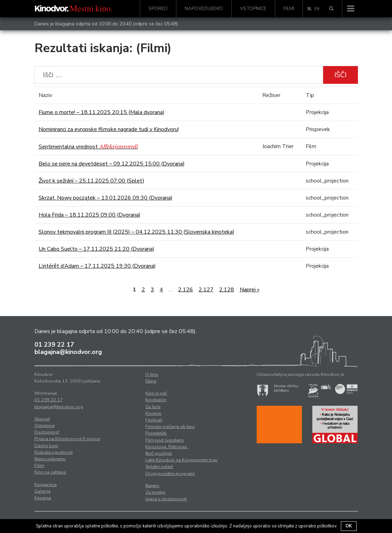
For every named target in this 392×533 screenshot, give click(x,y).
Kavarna (43, 498)
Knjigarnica (46, 485)
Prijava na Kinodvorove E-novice (67, 439)
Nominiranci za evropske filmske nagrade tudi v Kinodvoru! (109, 129)
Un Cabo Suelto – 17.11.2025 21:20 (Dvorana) (97, 249)
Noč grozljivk (159, 453)
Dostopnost (47, 432)
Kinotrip (153, 413)
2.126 (186, 290)
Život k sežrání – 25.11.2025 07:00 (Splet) (91, 181)
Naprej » (250, 290)
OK (349, 526)
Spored (158, 9)
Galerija (42, 491)
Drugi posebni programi (170, 474)
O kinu (152, 374)
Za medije (155, 492)
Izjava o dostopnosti (166, 499)
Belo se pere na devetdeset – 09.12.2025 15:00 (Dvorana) (112, 164)
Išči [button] (340, 75)
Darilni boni (46, 446)
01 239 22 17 (54, 345)
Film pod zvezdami (165, 440)
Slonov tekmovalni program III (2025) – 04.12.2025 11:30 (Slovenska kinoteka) (137, 232)
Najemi (152, 486)
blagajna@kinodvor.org (68, 352)
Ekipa (151, 381)
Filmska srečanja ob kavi (170, 427)
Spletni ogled (159, 467)
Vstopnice (253, 9)
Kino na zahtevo (50, 472)
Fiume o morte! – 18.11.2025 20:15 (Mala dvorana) (102, 112)
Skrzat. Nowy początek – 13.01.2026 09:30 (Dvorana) (106, 198)
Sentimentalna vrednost (88, 147)
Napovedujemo (204, 9)
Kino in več (156, 393)
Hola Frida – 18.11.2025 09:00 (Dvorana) (90, 215)
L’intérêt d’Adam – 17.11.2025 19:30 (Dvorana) (97, 266)
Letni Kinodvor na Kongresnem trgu (181, 460)
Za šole (153, 407)
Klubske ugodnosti (54, 452)
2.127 (206, 290)
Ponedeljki (156, 433)
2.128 (227, 290)
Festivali (154, 420)
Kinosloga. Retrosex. (167, 447)
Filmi (289, 9)
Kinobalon (156, 400)
